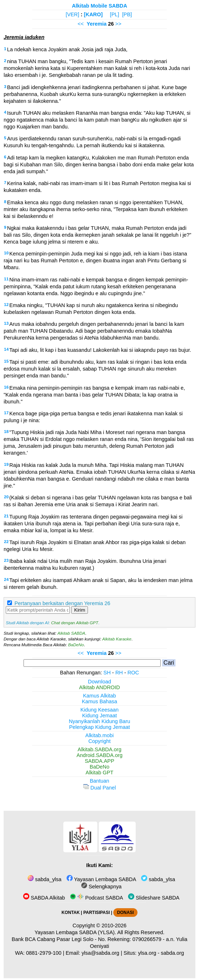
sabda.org (173, 953)
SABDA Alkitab (44, 898)
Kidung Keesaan (99, 710)
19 (6, 464)
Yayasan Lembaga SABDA (101, 879)
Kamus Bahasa (99, 701)
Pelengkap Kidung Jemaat (99, 727)
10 (6, 253)
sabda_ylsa (45, 879)
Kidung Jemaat (99, 716)
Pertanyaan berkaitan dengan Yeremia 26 (62, 603)
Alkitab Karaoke (117, 639)
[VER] (72, 14)
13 (6, 323)
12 (6, 305)
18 (6, 432)
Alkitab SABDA (71, 633)
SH (107, 673)
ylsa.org (147, 953)
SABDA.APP (99, 761)
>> (118, 24)
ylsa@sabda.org (100, 953)
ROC (133, 673)
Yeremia (96, 24)
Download (99, 682)
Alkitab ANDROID (100, 687)
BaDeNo (76, 645)
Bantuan (99, 781)
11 (6, 279)
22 (6, 542)
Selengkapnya (101, 887)
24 (6, 579)
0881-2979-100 (44, 953)
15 (6, 361)
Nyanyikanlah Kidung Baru (99, 721)
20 (6, 497)
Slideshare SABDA (154, 898)
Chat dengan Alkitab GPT (75, 623)
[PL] (115, 14)
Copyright (99, 741)
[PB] (127, 14)
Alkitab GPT (100, 773)
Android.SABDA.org (99, 755)
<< (81, 24)
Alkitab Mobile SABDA (100, 6)
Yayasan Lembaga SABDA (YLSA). (75, 932)
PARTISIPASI (96, 913)
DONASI (125, 913)
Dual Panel (99, 788)
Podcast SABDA (96, 898)
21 (6, 516)
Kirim (80, 610)
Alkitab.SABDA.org (100, 749)
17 (6, 413)
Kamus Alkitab (99, 696)
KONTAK (71, 913)
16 (6, 387)
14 (6, 349)
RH (119, 673)
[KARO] (93, 14)
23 (6, 560)
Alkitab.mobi (99, 735)
